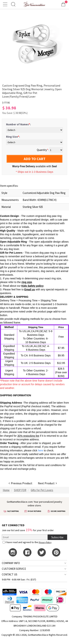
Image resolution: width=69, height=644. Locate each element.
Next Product (47, 483)
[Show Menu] (6, 4)
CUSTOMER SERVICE (14, 569)
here (16, 465)
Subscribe (57, 537)
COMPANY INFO (11, 563)
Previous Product (21, 483)
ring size (27, 282)
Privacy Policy (45, 542)
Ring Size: (13, 137)
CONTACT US (10, 574)
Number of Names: (18, 124)
